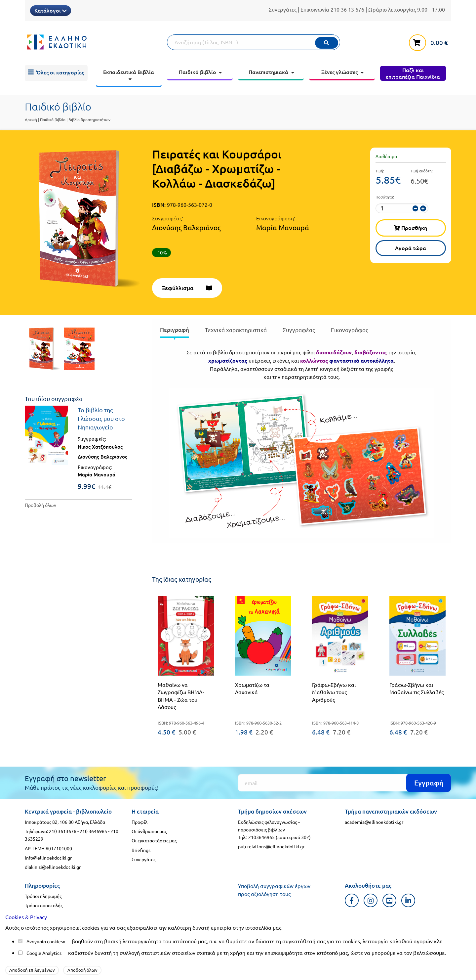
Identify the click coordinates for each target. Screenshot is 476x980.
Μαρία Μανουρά (283, 227)
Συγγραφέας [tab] (299, 330)
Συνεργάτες (283, 9)
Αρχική (31, 119)
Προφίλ (139, 822)
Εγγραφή (429, 783)
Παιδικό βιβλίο (53, 119)
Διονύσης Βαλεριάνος (186, 227)
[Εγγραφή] (345, 783)
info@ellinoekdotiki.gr (48, 858)
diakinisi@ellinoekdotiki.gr (53, 867)
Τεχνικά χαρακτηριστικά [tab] (236, 330)
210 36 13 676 (347, 9)
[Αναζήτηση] (254, 42)
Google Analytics (44, 953)
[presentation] (175, 331)
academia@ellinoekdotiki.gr (374, 822)
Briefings (141, 850)
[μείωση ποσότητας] (415, 208)
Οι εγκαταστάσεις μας (154, 840)
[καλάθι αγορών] (430, 41)
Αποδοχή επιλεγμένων (32, 970)
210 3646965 (93, 831)
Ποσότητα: (385, 197)
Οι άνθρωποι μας (149, 831)
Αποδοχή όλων (82, 970)
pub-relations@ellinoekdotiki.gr (271, 846)
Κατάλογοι (51, 10)
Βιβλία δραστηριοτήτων (89, 119)
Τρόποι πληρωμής (43, 896)
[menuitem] (56, 73)
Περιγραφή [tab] (175, 330)
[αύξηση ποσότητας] (423, 208)
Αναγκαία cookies (45, 941)
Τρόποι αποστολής (44, 905)
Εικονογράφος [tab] (350, 330)
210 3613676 (63, 831)
